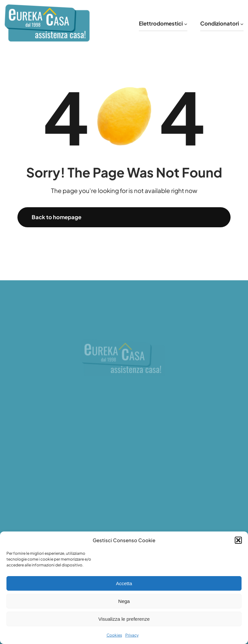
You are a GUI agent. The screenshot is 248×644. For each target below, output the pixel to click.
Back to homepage (57, 217)
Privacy (132, 635)
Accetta (124, 583)
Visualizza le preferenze (124, 619)
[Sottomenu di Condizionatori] (242, 24)
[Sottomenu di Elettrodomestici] (186, 24)
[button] (238, 540)
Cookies (114, 635)
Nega (124, 601)
